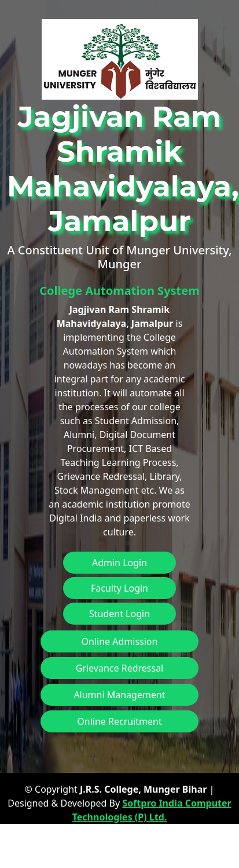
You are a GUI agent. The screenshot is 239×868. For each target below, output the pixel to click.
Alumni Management (119, 695)
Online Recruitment (119, 721)
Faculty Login (120, 588)
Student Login (120, 614)
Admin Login (120, 563)
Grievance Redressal (120, 668)
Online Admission (120, 641)
